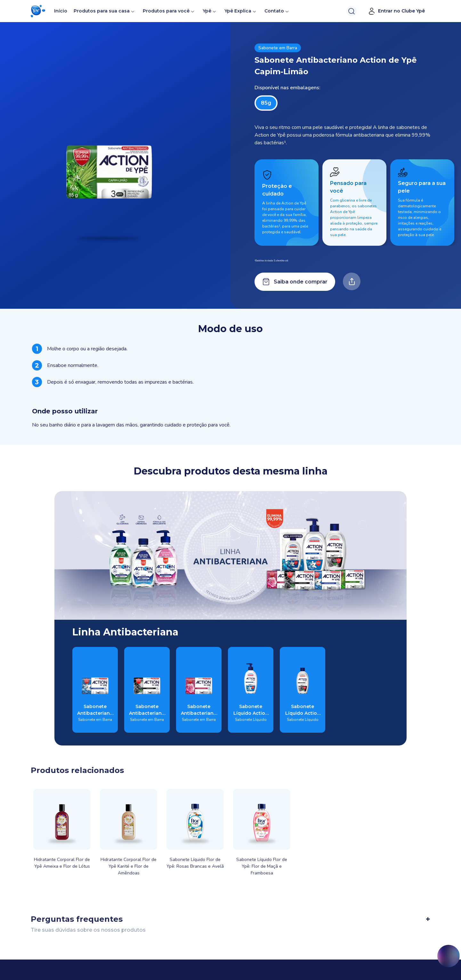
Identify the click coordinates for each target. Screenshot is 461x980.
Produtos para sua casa (102, 11)
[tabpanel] (230, 386)
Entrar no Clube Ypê (396, 11)
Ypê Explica (238, 11)
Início (61, 11)
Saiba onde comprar (295, 282)
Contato (274, 11)
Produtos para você (166, 11)
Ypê (210, 11)
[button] (38, 11)
